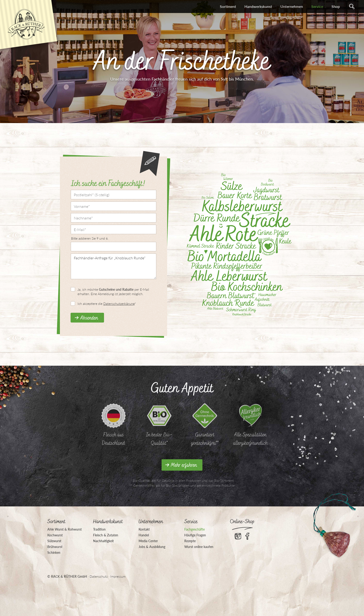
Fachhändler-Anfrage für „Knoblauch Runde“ (114, 266)
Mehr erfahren (184, 465)
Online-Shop (242, 522)
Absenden (89, 318)
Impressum (118, 576)
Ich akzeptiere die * (107, 304)
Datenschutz (99, 576)
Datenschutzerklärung (119, 304)
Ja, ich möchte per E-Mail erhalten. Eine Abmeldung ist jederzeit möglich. (113, 292)
